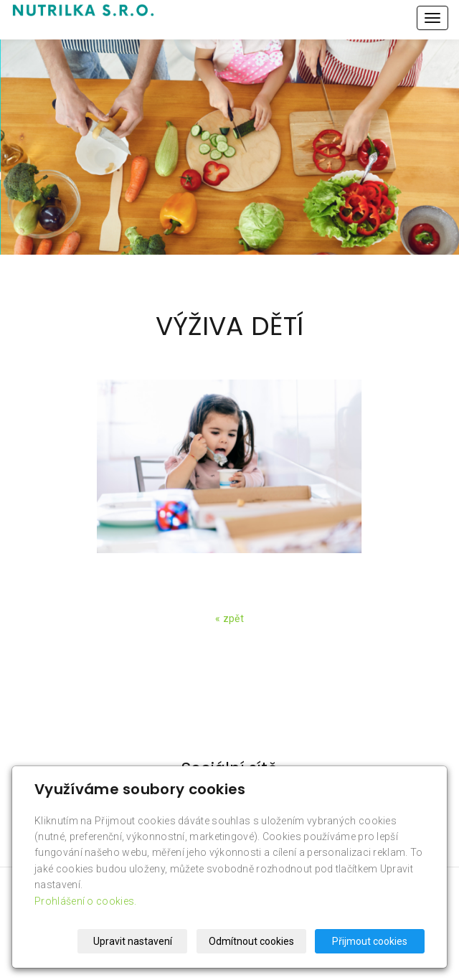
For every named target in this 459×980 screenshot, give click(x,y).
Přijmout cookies (370, 941)
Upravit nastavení (133, 941)
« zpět (229, 618)
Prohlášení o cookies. (85, 901)
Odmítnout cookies (251, 941)
